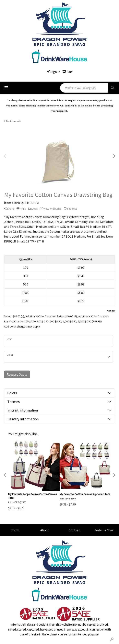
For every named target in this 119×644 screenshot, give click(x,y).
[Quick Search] (84, 88)
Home (15, 530)
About (45, 530)
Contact (74, 530)
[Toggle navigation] (6, 88)
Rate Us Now (104, 530)
